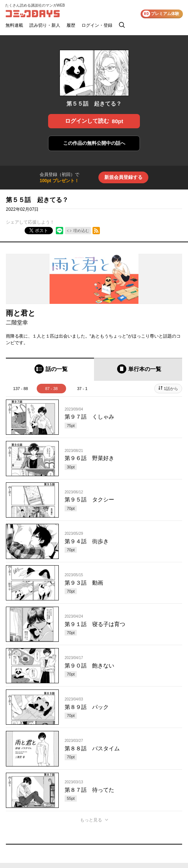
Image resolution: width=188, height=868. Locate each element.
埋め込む (81, 231)
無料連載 (14, 25)
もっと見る (91, 820)
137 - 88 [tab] (21, 389)
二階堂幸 (17, 322)
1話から (171, 389)
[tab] (50, 369)
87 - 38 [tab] (51, 389)
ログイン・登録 (97, 25)
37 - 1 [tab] (82, 389)
